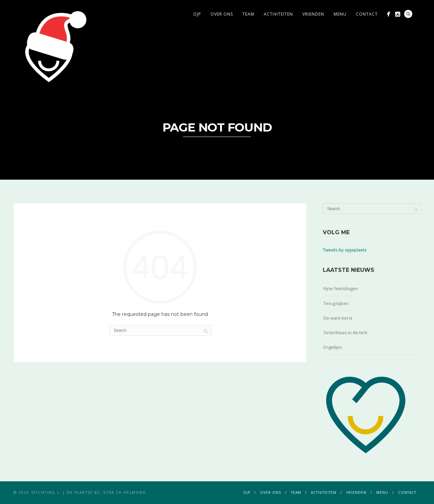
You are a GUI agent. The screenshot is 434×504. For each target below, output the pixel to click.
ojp (197, 14)
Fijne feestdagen (341, 288)
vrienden (313, 14)
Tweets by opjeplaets (345, 250)
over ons (222, 14)
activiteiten (278, 14)
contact (367, 14)
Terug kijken (336, 303)
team (248, 14)
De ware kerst (338, 318)
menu (340, 14)
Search (408, 14)
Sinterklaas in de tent (345, 332)
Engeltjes (333, 347)
